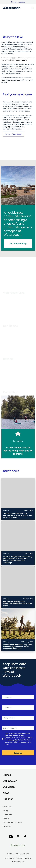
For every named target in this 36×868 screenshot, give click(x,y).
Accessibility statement (24, 858)
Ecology (6, 811)
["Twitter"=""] (11, 837)
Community (7, 807)
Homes (7, 775)
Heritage (6, 818)
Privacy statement (10, 858)
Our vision (9, 787)
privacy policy (13, 740)
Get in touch (10, 781)
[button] (32, 8)
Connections (7, 814)
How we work (7, 826)
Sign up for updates (18, 2)
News (6, 793)
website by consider (18, 862)
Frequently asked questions (13, 822)
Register (8, 799)
